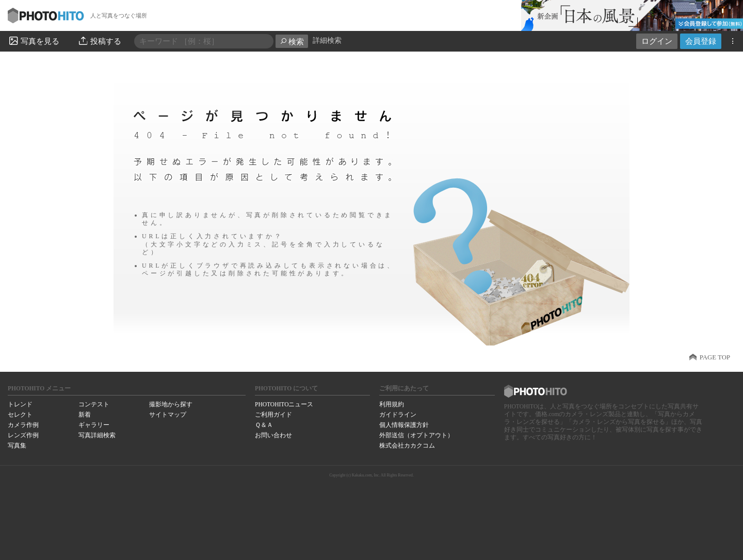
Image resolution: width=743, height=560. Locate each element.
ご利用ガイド (273, 415)
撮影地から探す (171, 404)
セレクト (20, 415)
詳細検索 (327, 40)
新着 (85, 415)
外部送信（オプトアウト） (416, 435)
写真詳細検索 (97, 435)
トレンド (20, 404)
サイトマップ (168, 415)
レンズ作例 (23, 435)
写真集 (17, 446)
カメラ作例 (23, 425)
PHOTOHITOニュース (284, 404)
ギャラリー (94, 425)
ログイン (657, 41)
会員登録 (701, 41)
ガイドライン (398, 415)
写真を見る (34, 41)
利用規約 (392, 404)
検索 (292, 42)
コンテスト (94, 404)
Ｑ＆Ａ (264, 425)
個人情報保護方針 (404, 425)
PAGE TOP (715, 357)
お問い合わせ (273, 435)
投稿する (99, 41)
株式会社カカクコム (407, 446)
